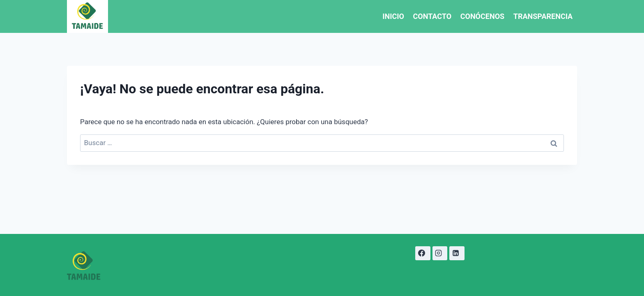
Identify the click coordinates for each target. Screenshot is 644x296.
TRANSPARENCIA (543, 16)
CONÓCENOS (482, 16)
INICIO (393, 16)
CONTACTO (432, 16)
